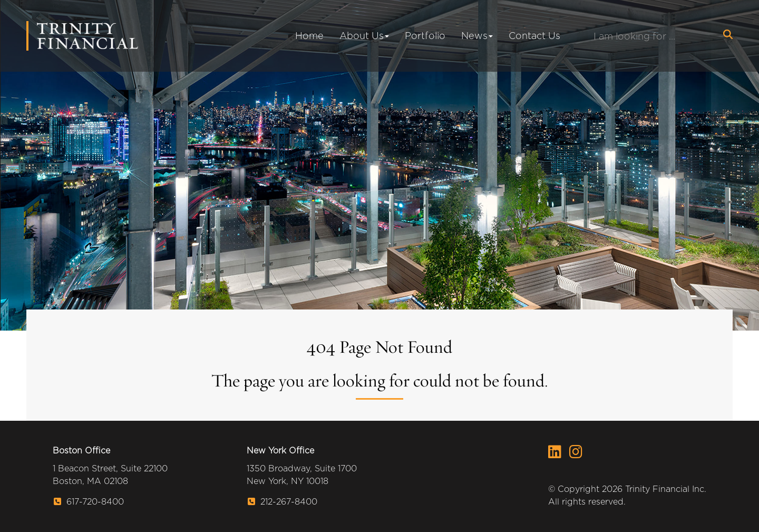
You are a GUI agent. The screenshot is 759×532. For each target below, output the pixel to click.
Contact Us (534, 36)
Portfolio (425, 36)
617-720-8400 (89, 502)
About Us (364, 36)
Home (309, 36)
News (477, 36)
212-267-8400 (283, 502)
